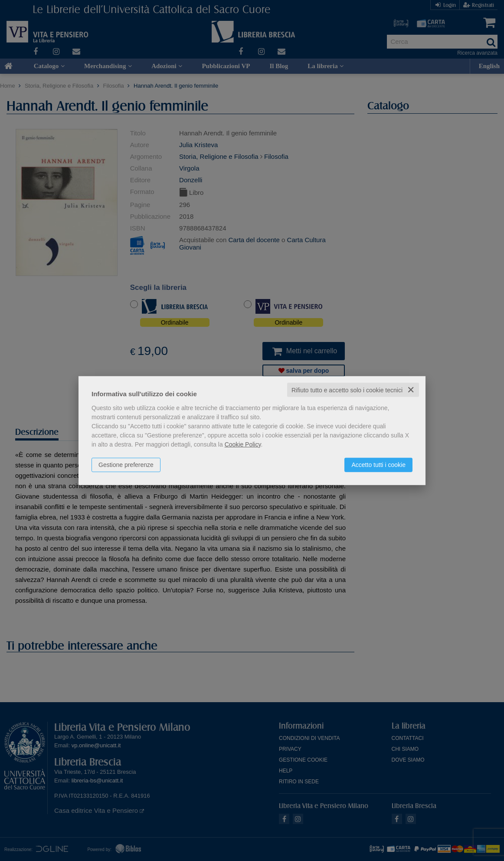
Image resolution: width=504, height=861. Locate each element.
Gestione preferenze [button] (126, 464)
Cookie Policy (243, 444)
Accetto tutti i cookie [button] (378, 464)
